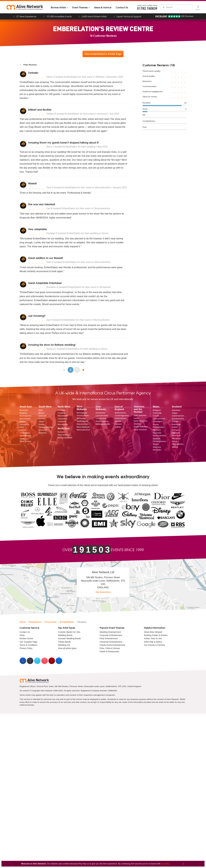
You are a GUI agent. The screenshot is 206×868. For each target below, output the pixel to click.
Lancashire (63, 419)
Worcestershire (83, 430)
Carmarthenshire (160, 419)
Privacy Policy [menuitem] (26, 648)
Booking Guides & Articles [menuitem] (156, 635)
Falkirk (175, 427)
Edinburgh (176, 424)
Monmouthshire (160, 436)
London (23, 430)
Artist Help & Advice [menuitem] (153, 642)
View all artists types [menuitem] (67, 648)
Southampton (26, 436)
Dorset (42, 421)
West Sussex (25, 441)
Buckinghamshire (27, 416)
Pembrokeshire (159, 441)
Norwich (118, 424)
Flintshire (157, 430)
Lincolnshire (101, 418)
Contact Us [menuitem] (25, 632)
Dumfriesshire (178, 419)
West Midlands (83, 427)
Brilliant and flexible (40, 110)
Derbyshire (101, 413)
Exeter (41, 424)
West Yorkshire (140, 430)
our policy (165, 864)
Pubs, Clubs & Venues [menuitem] (110, 648)
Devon (41, 419)
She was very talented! (42, 204)
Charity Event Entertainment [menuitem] (112, 645)
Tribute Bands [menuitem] (64, 642)
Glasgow (176, 430)
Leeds (136, 418)
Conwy (156, 424)
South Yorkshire (141, 427)
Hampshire (24, 424)
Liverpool (62, 421)
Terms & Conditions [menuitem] (28, 645)
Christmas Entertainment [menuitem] (111, 642)
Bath (41, 410)
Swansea (157, 447)
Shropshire (81, 418)
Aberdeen (176, 410)
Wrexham (157, 450)
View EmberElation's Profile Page (103, 54)
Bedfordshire (120, 413)
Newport (156, 439)
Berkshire (24, 410)
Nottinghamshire (103, 424)
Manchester (63, 416)
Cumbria (61, 413)
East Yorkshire (140, 415)
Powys (156, 444)
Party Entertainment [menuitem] (109, 638)
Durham (61, 432)
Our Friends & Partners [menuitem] (154, 645)
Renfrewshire (178, 444)
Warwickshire (83, 424)
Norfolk (118, 421)
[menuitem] (59, 7)
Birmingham (82, 413)
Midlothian (176, 439)
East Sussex (25, 419)
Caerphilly (157, 413)
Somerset (43, 430)
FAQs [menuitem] (22, 635)
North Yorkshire (141, 421)
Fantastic (33, 73)
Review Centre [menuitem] (26, 638)
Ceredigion (158, 421)
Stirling (175, 447)
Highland (176, 433)
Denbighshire (159, 427)
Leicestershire (102, 416)
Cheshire (62, 410)
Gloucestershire (46, 427)
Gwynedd (157, 433)
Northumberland (65, 438)
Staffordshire (82, 421)
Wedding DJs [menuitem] (64, 645)
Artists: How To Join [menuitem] (153, 638)
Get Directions (103, 592)
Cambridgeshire (122, 416)
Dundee (175, 421)
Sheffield (138, 424)
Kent (22, 427)
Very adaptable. (38, 229)
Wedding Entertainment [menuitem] (110, 632)
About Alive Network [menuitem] (153, 632)
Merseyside (63, 424)
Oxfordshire (25, 433)
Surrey (23, 439)
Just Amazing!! (37, 316)
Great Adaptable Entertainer (45, 283)
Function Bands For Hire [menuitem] (69, 632)
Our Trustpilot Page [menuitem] (28, 642)
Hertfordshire (120, 418)
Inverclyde (176, 436)
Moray (175, 441)
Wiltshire (42, 433)
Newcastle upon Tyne (65, 435)
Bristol (41, 413)
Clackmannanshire (179, 416)
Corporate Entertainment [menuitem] (111, 635)
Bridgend (157, 410)
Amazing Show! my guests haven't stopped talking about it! (63, 142)
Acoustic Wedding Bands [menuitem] (69, 638)
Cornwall (43, 416)
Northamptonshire (103, 421)
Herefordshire (83, 416)
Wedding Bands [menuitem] (65, 635)
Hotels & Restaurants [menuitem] (109, 651)
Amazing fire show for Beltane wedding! (52, 345)
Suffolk (118, 427)
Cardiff (156, 416)
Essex (22, 421)
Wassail (32, 183)
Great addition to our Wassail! (46, 258)
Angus (175, 413)
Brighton (23, 413)
